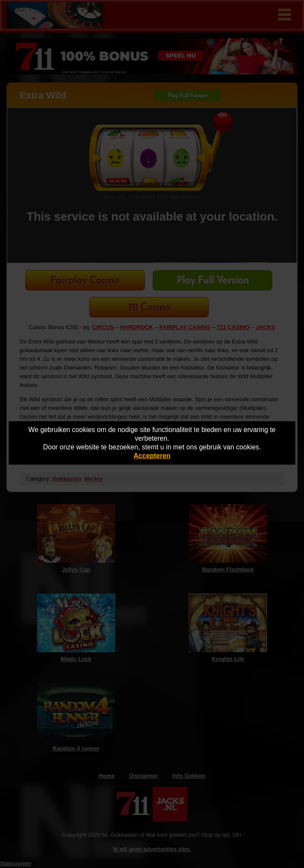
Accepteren (152, 456)
